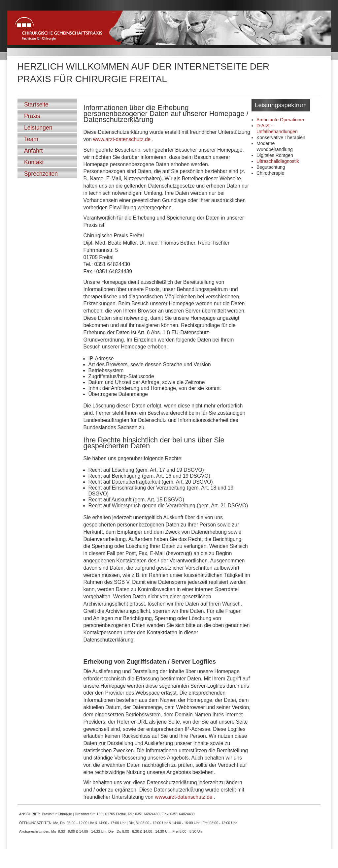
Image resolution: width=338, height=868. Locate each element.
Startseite (36, 105)
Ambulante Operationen (281, 120)
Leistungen (38, 128)
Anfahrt (33, 151)
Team (31, 139)
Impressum (323, 863)
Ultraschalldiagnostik (278, 161)
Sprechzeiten (41, 174)
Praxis (32, 116)
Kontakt (34, 162)
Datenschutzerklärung (301, 863)
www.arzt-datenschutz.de (122, 139)
